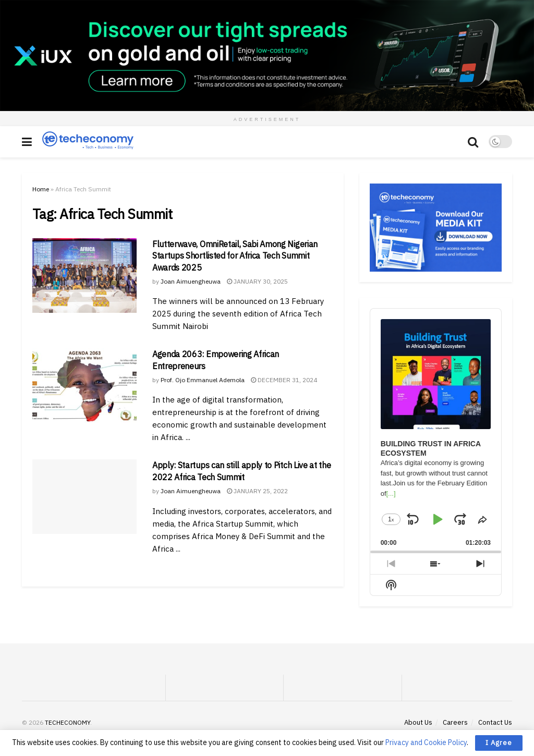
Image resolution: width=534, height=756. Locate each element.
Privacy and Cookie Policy (426, 742)
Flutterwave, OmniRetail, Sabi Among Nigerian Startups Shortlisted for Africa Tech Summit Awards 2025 (235, 256)
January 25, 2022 (257, 491)
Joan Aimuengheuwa (191, 281)
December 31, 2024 (284, 380)
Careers (455, 722)
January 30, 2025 (257, 281)
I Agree (499, 743)
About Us (418, 722)
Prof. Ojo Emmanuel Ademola (203, 380)
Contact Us (495, 722)
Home (41, 189)
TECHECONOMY (68, 722)
